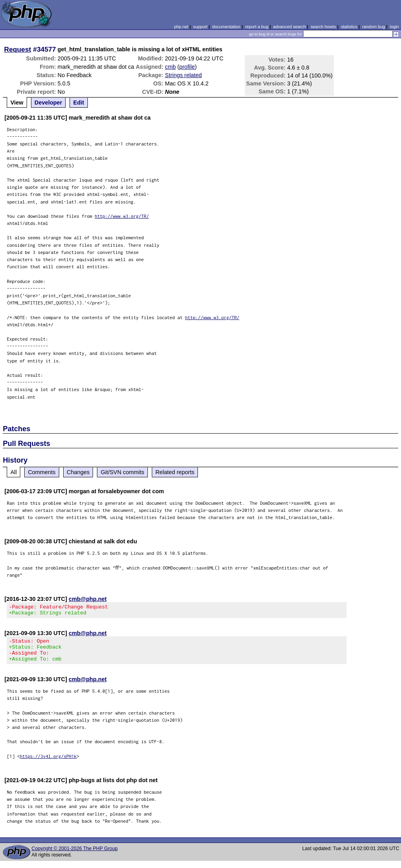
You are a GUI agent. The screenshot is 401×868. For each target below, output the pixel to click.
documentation (226, 27)
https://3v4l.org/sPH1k (48, 763)
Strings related (183, 75)
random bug (374, 27)
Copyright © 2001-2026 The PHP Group (75, 856)
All (14, 472)
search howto (323, 27)
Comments (42, 472)
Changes (78, 472)
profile (187, 67)
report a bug (257, 27)
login (394, 27)
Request (17, 49)
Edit (78, 103)
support (200, 27)
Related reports (175, 472)
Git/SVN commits (122, 472)
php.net (181, 27)
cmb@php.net (88, 599)
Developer (48, 103)
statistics (349, 27)
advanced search (289, 27)
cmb (170, 67)
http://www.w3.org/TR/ (122, 216)
